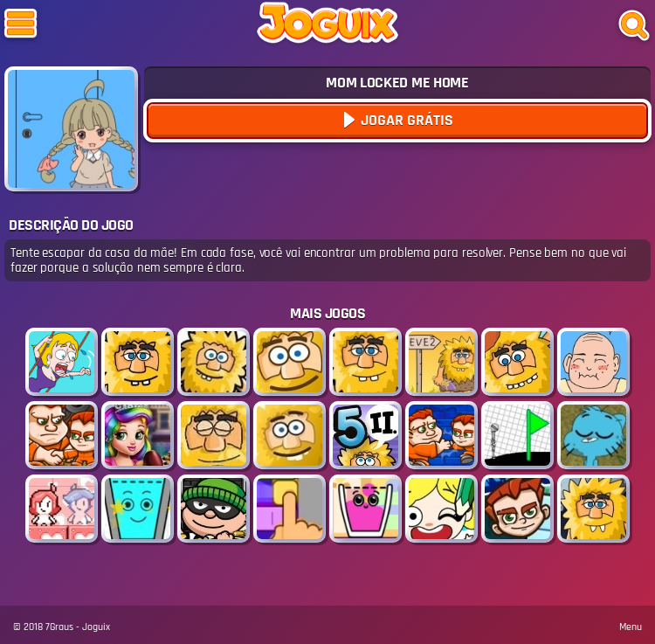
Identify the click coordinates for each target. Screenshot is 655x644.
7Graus (59, 627)
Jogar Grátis (405, 120)
